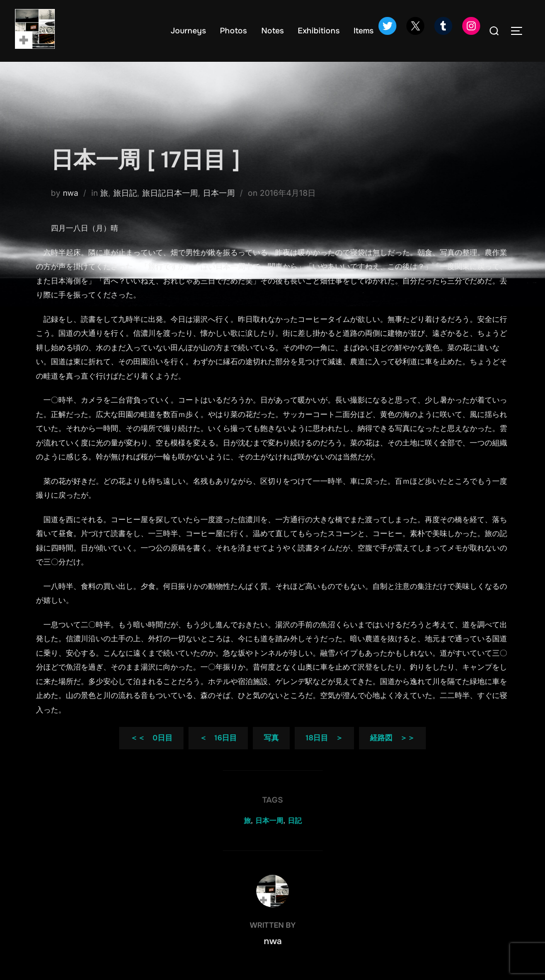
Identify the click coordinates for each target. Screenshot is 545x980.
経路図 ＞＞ (392, 738)
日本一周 (219, 193)
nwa (71, 193)
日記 (295, 821)
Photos (233, 31)
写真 (271, 738)
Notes (272, 31)
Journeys (188, 31)
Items (363, 31)
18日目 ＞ (324, 738)
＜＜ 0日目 (151, 738)
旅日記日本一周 (170, 193)
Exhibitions (319, 31)
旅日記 (125, 193)
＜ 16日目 (218, 738)
